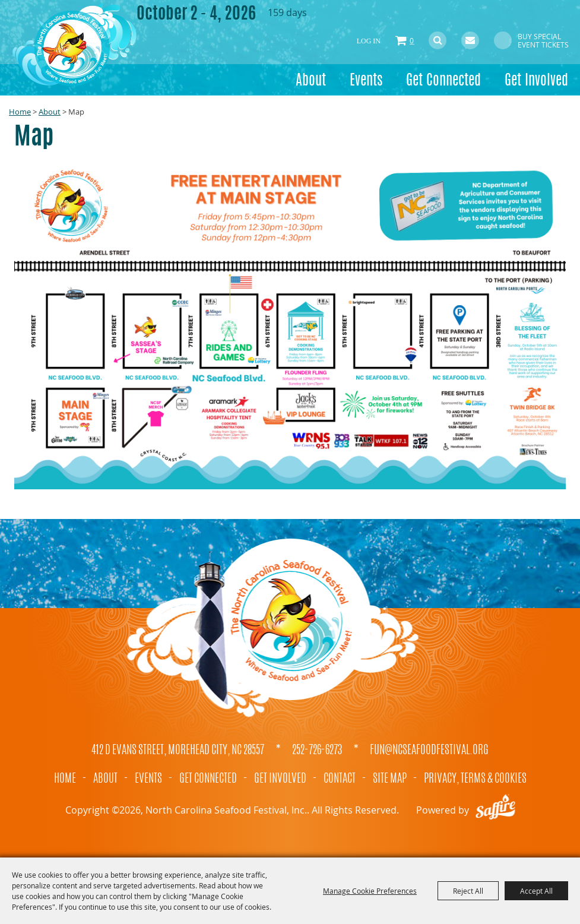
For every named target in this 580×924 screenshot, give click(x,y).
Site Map (390, 779)
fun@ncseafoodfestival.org (429, 751)
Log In (369, 41)
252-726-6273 (317, 751)
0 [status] (412, 40)
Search (438, 40)
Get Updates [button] (470, 40)
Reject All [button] (468, 891)
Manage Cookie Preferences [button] (370, 891)
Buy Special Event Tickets (543, 40)
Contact (340, 779)
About (311, 81)
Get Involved (536, 81)
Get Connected (443, 81)
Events (366, 81)
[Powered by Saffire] (496, 810)
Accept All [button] (536, 891)
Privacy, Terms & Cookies (475, 779)
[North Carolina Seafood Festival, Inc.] (74, 45)
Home (20, 112)
